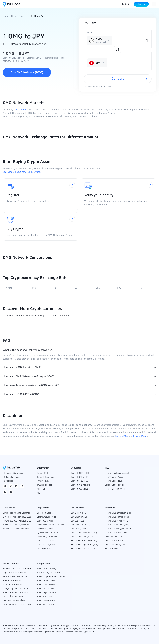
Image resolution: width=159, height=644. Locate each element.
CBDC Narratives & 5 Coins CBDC (17, 604)
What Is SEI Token (45, 596)
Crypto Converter (20, 16)
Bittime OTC (42, 473)
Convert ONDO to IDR (80, 485)
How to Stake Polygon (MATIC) (119, 529)
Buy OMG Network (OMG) (27, 72)
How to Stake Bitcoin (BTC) (117, 525)
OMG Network (21, 110)
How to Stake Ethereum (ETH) (118, 513)
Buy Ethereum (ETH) (80, 517)
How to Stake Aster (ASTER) (117, 521)
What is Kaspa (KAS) (46, 600)
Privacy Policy (140, 436)
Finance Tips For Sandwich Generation (54, 577)
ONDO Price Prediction (13, 596)
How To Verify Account (115, 477)
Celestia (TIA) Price (46, 541)
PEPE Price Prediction (12, 581)
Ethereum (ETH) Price (47, 517)
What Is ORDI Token (114, 541)
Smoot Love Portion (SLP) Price (51, 525)
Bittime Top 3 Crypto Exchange (17, 513)
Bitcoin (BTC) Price (45, 513)
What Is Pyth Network (47, 593)
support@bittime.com (15, 473)
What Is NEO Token (45, 604)
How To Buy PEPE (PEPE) (82, 537)
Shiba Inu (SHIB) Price (47, 537)
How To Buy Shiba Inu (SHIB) (84, 533)
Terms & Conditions (46, 477)
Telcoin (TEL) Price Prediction (16, 529)
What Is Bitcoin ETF (114, 537)
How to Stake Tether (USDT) (117, 517)
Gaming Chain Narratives (14, 600)
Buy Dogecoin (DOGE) (81, 525)
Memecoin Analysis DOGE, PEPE (17, 569)
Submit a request (13, 477)
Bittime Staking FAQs (114, 485)
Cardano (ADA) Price (46, 545)
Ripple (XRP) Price (45, 549)
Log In (125, 4)
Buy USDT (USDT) (79, 521)
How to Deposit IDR (114, 481)
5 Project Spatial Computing (15, 589)
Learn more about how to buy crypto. (22, 172)
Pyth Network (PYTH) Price (49, 533)
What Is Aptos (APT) (46, 581)
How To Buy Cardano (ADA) (83, 549)
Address (9, 481)
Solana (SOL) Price (45, 529)
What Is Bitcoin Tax (45, 589)
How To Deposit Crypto (115, 489)
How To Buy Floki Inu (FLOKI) (84, 541)
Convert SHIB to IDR (80, 481)
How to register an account (117, 473)
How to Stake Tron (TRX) (116, 533)
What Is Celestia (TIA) (115, 545)
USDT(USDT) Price (45, 521)
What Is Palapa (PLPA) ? (47, 569)
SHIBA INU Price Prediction (15, 577)
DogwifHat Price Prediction (15, 573)
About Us (41, 489)
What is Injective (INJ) (47, 585)
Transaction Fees (44, 485)
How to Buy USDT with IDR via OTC (18, 521)
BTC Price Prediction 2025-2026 (17, 517)
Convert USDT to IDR (80, 473)
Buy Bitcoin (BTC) (79, 513)
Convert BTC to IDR (80, 477)
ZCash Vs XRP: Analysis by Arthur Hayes (21, 525)
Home (6, 16)
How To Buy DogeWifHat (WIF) (85, 545)
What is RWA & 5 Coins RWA (15, 593)
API (39, 493)
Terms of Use (121, 436)
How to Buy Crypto (79, 529)
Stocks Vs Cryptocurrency (48, 573)
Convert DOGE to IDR (80, 489)
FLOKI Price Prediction (13, 585)
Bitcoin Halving (112, 549)
